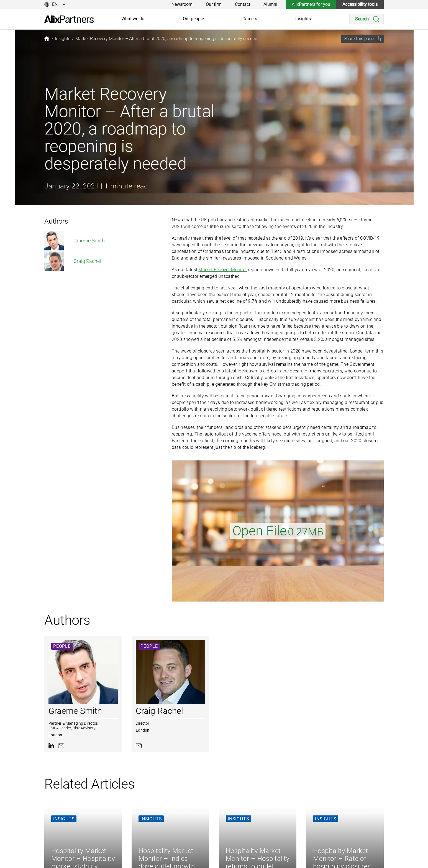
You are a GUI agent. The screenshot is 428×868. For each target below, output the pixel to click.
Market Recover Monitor (223, 270)
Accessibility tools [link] (360, 4)
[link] (69, 19)
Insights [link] (303, 19)
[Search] (367, 19)
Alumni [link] (270, 4)
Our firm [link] (214, 4)
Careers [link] (250, 19)
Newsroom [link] (182, 4)
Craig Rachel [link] (73, 261)
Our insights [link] (200, 837)
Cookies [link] (242, 846)
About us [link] (151, 837)
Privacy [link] (242, 837)
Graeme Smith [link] (75, 241)
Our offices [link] (199, 863)
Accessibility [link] (247, 863)
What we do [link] (133, 19)
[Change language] (55, 4)
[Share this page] (362, 39)
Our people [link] (193, 19)
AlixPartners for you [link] (311, 4)
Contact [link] (243, 4)
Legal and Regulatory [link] (255, 855)
